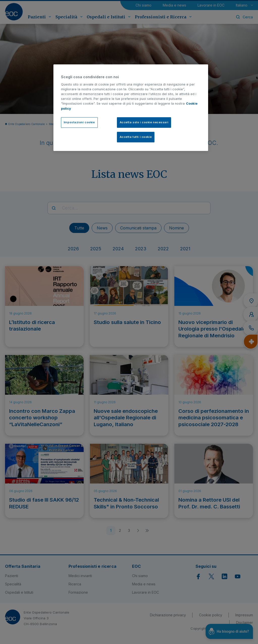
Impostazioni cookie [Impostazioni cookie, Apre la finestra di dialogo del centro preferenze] (79, 122)
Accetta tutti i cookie (136, 137)
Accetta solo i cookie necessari (144, 122)
